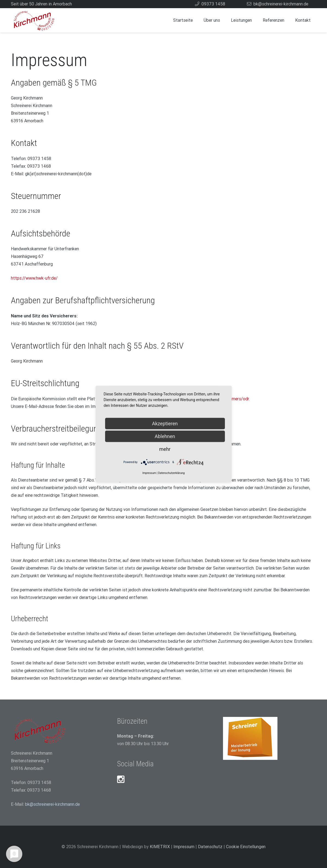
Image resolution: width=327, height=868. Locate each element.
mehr (165, 449)
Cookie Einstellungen (246, 847)
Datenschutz (210, 847)
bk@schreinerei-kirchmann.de (52, 804)
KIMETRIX (160, 847)
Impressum (184, 847)
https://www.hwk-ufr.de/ (34, 278)
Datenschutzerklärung (171, 473)
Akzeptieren (165, 424)
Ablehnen (165, 436)
